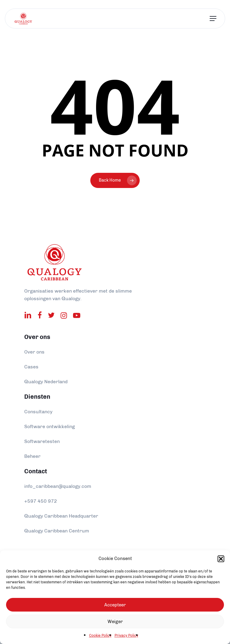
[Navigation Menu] (213, 19)
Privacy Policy (126, 636)
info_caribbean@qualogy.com (58, 486)
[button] (221, 559)
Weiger (115, 622)
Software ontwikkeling (50, 426)
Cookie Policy (100, 636)
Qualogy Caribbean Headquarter (61, 516)
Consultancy (38, 412)
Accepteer (115, 605)
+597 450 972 (41, 501)
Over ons (34, 352)
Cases (31, 367)
